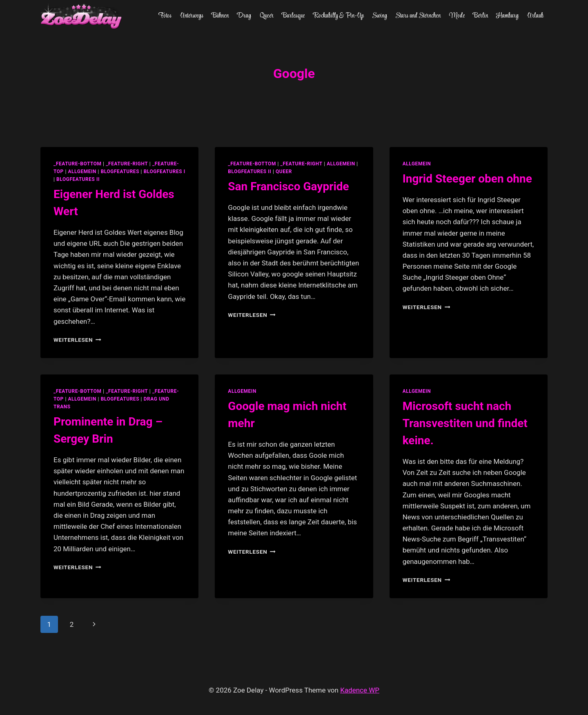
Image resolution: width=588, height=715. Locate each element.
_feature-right (127, 164)
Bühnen (220, 16)
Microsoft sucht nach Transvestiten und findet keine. (465, 423)
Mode (457, 16)
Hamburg (507, 16)
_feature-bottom (78, 164)
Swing (380, 16)
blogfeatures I (165, 172)
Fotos (165, 16)
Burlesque (293, 16)
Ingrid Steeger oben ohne (467, 179)
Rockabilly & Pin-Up (339, 16)
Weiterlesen (77, 340)
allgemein (82, 172)
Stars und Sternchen (418, 16)
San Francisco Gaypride (288, 186)
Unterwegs (192, 16)
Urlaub (535, 16)
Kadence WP (360, 690)
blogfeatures (120, 172)
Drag (244, 16)
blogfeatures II (78, 179)
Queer (267, 16)
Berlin (480, 16)
